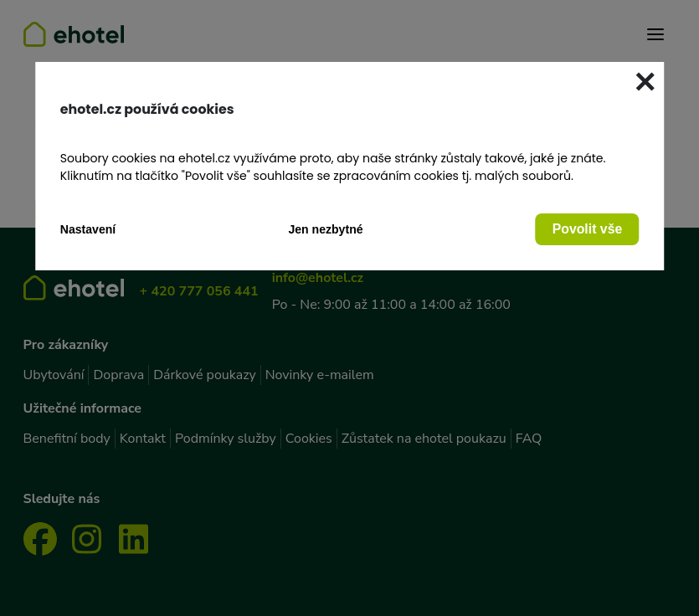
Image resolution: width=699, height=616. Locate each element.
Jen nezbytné (325, 229)
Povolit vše (588, 229)
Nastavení (88, 229)
